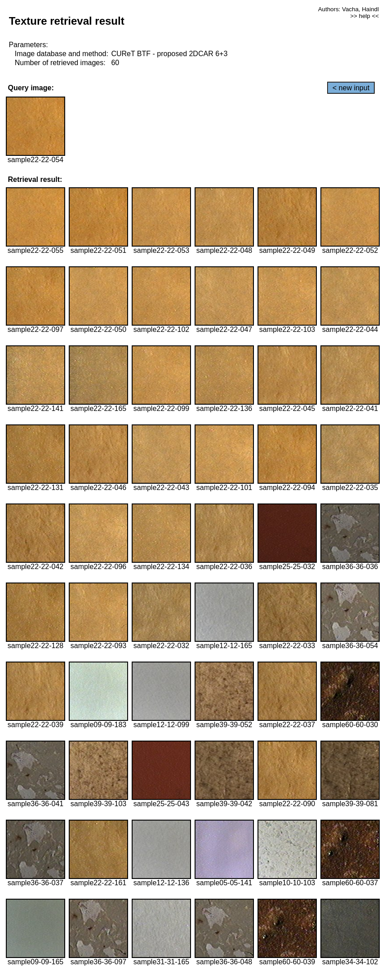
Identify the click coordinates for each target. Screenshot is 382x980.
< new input (351, 88)
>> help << (364, 16)
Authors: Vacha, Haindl (349, 9)
